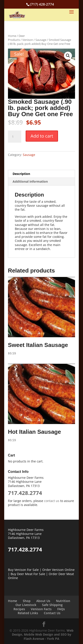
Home (12, 36)
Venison (28, 40)
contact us (52, 501)
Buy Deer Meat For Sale (28, 574)
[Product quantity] (15, 137)
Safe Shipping (52, 605)
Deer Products (16, 38)
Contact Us (52, 613)
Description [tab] (21, 174)
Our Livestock (26, 605)
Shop (27, 601)
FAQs (61, 609)
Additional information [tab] (30, 181)
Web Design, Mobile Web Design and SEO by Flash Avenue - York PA (43, 634)
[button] (68, 56)
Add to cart (42, 136)
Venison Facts (41, 609)
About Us (43, 601)
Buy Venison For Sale (23, 570)
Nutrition (63, 601)
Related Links (28, 613)
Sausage (41, 40)
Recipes (19, 609)
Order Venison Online (58, 570)
